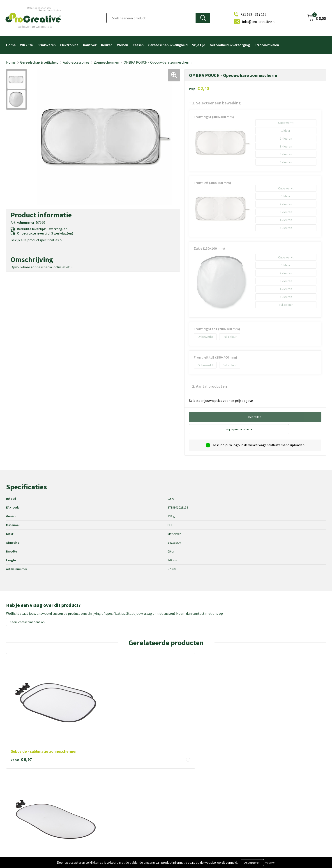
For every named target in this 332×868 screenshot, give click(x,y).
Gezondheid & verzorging (230, 45)
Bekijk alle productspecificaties (36, 240)
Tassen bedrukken (185, 818)
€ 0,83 (213, 702)
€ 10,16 (150, 702)
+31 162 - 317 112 (253, 14)
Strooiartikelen (267, 45)
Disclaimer (99, 803)
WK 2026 (27, 45)
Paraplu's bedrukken (186, 811)
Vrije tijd (199, 45)
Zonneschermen (106, 62)
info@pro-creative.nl (259, 22)
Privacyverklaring (104, 796)
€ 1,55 (85, 702)
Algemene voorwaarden (109, 781)
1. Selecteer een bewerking (216, 103)
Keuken (107, 45)
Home (11, 45)
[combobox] (151, 18)
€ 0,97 (21, 702)
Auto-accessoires (76, 62)
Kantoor (90, 45)
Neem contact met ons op (27, 622)
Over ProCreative (104, 773)
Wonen (123, 45)
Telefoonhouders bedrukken (192, 788)
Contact (98, 811)
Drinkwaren (47, 45)
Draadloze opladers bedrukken (193, 781)
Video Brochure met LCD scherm (195, 773)
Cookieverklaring (104, 788)
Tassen (138, 45)
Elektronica (69, 45)
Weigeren (270, 862)
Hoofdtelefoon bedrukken (190, 803)
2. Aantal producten (210, 386)
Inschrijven (264, 793)
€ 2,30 (277, 697)
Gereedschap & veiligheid (168, 45)
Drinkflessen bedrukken (189, 796)
